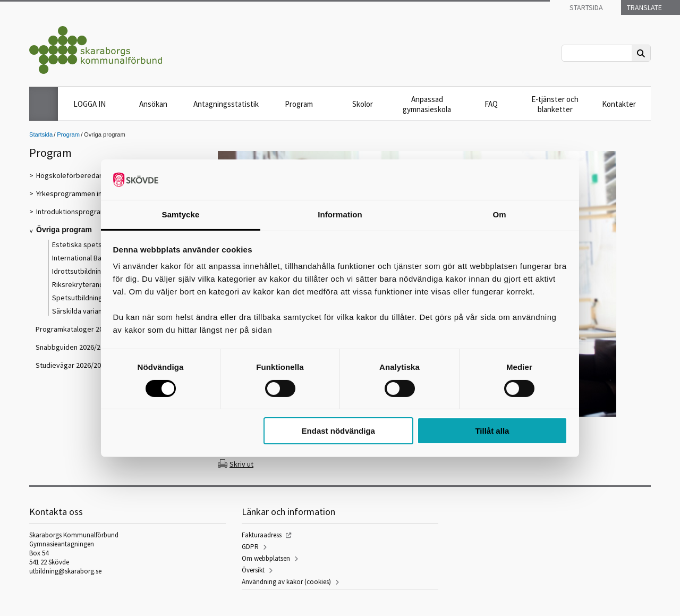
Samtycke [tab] (181, 214)
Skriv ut (241, 464)
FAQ (491, 104)
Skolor (363, 104)
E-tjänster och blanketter (555, 104)
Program (299, 104)
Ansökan (153, 104)
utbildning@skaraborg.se (65, 571)
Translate (644, 7)
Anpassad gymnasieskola (427, 104)
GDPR (250, 547)
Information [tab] (340, 214)
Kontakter (619, 104)
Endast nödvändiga (338, 431)
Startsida (585, 7)
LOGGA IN (90, 104)
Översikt (253, 570)
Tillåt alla (492, 431)
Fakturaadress (262, 535)
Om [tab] (499, 214)
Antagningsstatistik (226, 104)
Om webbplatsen (266, 558)
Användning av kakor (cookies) (286, 582)
